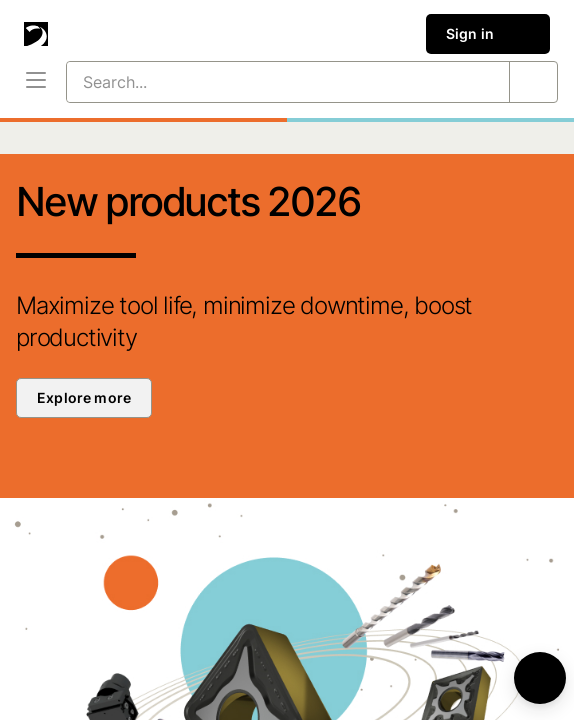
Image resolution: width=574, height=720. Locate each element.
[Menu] (36, 82)
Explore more (84, 397)
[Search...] (264, 82)
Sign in (488, 34)
